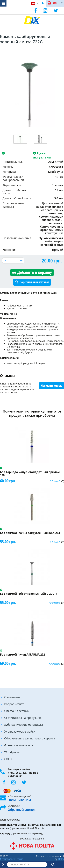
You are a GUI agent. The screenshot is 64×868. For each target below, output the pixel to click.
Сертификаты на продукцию (23, 718)
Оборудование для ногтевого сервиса (30, 738)
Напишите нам (19, 800)
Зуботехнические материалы (24, 725)
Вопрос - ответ (14, 704)
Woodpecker (12, 752)
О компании (12, 697)
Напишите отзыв (52, 386)
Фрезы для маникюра (19, 745)
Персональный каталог (34, 282)
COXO (8, 759)
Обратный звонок (22, 810)
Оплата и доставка (16, 711)
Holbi (61, 859)
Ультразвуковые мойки (20, 732)
